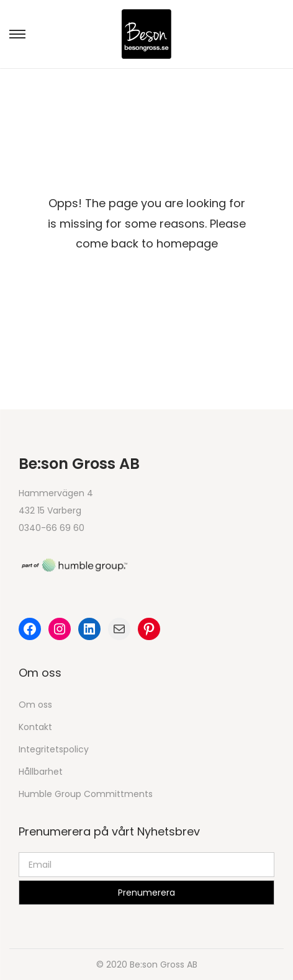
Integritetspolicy (54, 749)
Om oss (35, 705)
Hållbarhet (41, 772)
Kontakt (35, 727)
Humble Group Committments (86, 794)
